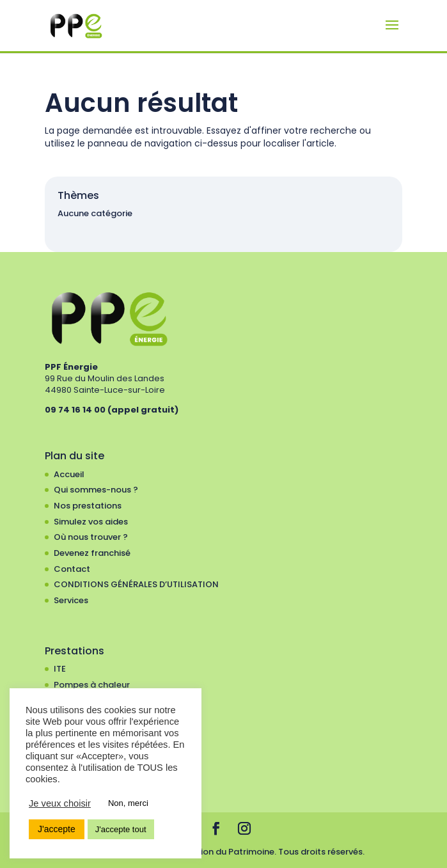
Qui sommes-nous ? (96, 490)
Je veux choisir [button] (60, 803)
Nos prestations (88, 506)
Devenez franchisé (92, 553)
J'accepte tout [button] (121, 829)
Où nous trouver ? (91, 537)
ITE (60, 669)
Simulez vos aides (91, 522)
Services (71, 600)
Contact (72, 569)
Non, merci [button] (128, 803)
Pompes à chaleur (92, 685)
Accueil (69, 474)
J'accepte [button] (57, 829)
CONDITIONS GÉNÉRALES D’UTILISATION (136, 584)
